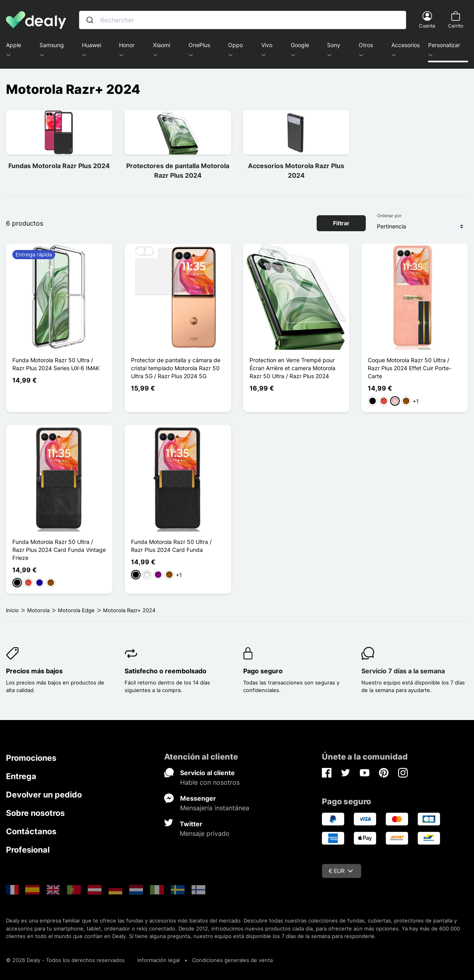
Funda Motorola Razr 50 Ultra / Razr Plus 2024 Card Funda (171, 546)
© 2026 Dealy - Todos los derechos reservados (65, 960)
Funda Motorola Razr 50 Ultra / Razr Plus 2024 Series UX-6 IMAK (56, 364)
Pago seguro (263, 671)
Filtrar (341, 223)
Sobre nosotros (35, 813)
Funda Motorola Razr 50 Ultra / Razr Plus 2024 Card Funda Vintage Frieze (59, 550)
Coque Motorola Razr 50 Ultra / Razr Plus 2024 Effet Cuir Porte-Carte (410, 368)
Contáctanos (31, 831)
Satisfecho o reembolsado (166, 671)
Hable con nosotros (210, 782)
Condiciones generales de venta (232, 960)
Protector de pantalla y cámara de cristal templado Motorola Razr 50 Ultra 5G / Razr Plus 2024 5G (176, 368)
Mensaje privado (205, 833)
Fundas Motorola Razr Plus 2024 (59, 166)
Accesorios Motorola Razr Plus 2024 (296, 171)
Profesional (28, 850)
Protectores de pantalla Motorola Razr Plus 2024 (178, 171)
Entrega (21, 776)
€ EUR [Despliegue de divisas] (341, 871)
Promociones (31, 758)
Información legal (159, 960)
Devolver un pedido (44, 795)
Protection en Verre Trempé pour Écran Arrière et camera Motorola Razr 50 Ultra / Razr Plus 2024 (293, 368)
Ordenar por (389, 216)
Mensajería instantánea (215, 808)
